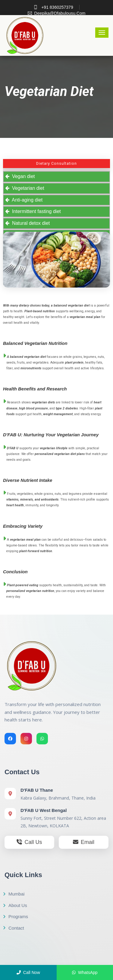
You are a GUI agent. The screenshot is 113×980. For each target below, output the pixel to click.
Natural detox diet (30, 223)
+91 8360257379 (53, 7)
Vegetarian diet (27, 188)
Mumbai (14, 894)
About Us (15, 905)
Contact (14, 928)
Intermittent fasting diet (35, 211)
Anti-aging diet (26, 200)
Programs (16, 916)
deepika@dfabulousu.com (57, 13)
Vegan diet (22, 176)
